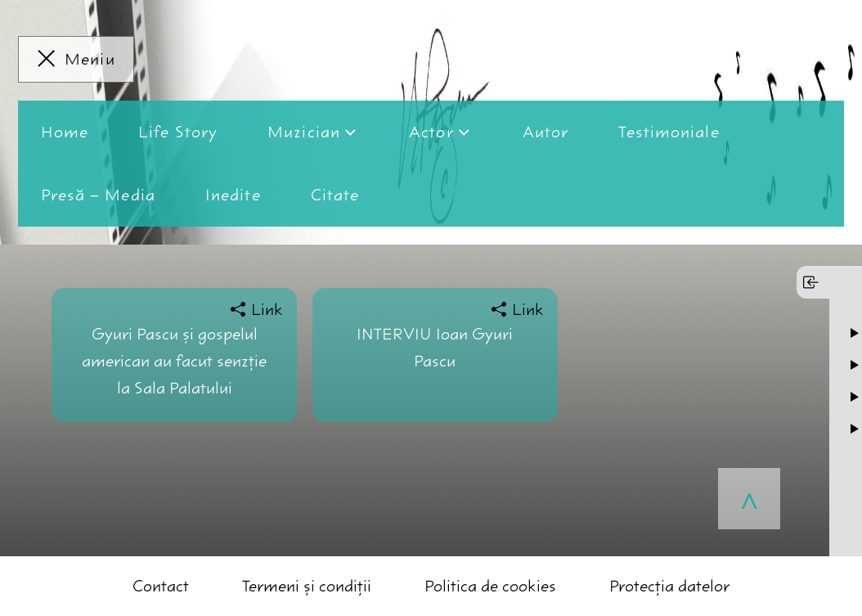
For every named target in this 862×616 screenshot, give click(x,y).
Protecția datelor (669, 586)
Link (267, 310)
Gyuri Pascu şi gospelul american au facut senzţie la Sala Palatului (174, 361)
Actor (431, 132)
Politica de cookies (490, 586)
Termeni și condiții (307, 586)
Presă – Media (98, 195)
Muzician (304, 132)
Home (65, 132)
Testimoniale (669, 132)
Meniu (90, 59)
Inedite (233, 195)
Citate (335, 195)
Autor (546, 132)
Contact (161, 586)
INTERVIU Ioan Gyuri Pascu (435, 348)
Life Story (178, 132)
